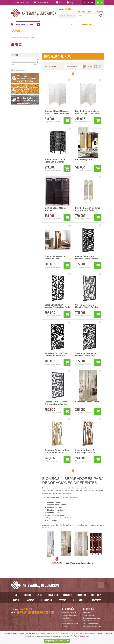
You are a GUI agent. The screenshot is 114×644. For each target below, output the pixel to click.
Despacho (67, 595)
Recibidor (81, 595)
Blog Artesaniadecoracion (92, 627)
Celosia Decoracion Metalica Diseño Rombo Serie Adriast (86, 306)
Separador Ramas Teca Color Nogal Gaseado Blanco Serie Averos (86, 452)
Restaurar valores (20, 70)
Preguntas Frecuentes (69, 615)
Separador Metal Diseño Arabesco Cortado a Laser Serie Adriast (57, 403)
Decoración (21, 37)
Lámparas (30, 600)
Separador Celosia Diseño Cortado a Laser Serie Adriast (57, 355)
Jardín (16, 600)
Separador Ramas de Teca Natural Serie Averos (57, 451)
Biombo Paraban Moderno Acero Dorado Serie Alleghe (88, 209)
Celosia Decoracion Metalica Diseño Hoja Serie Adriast (57, 306)
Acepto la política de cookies (57, 641)
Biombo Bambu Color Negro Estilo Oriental (55, 161)
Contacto (65, 627)
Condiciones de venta (69, 612)
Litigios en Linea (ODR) (70, 624)
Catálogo (86, 612)
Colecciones (87, 24)
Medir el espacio (89, 615)
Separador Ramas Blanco (87, 402)
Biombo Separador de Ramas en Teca (55, 258)
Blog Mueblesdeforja (91, 624)
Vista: (98, 66)
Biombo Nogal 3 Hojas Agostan (55, 209)
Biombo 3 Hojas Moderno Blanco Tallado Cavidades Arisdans (87, 112)
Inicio (13, 37)
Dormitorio (53, 595)
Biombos (31, 37)
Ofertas (75, 24)
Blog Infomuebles (89, 621)
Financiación (66, 618)
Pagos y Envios (67, 621)
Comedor (27, 595)
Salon (39, 595)
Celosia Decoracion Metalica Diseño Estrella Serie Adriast (87, 258)
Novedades (17, 31)
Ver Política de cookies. (80, 636)
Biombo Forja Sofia (84, 159)
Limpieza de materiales (91, 618)
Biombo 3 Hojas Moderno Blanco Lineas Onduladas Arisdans (57, 112)
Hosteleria (96, 595)
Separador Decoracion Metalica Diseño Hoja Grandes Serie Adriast (86, 355)
